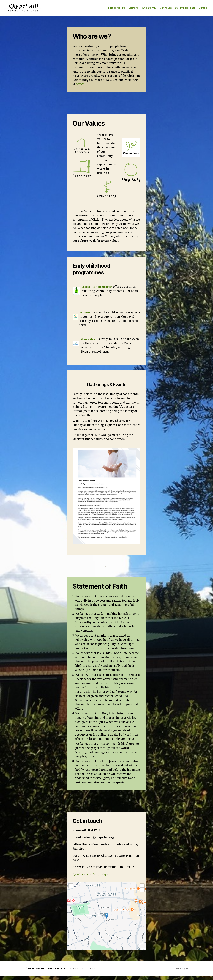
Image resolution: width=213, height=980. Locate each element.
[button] (107, 920)
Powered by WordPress (87, 972)
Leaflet (143, 953)
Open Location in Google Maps (93, 878)
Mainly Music (90, 343)
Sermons (133, 10)
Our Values (166, 10)
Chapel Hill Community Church (52, 972)
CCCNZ (80, 88)
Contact (203, 10)
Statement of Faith (185, 10)
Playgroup (87, 316)
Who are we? (149, 10)
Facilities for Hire (116, 10)
